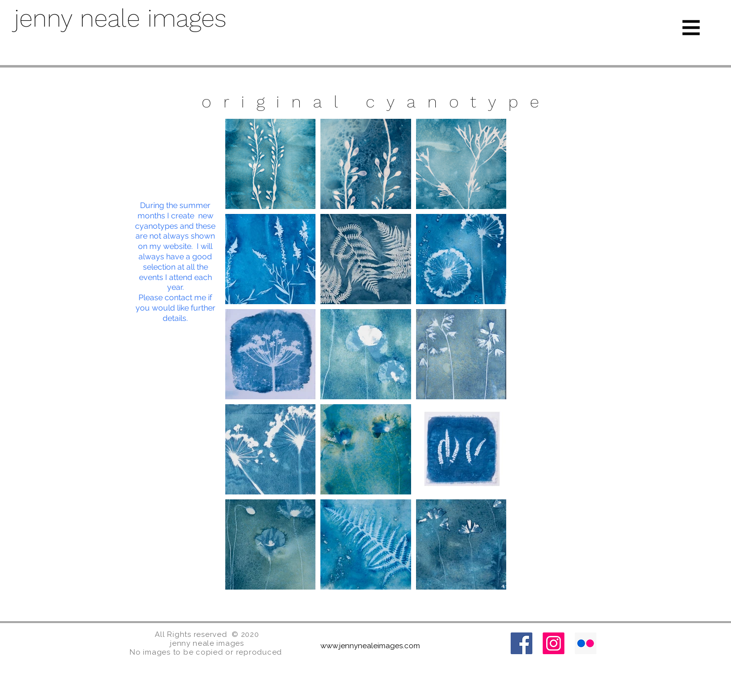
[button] (691, 28)
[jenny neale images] (159, 18)
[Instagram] (554, 643)
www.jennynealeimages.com (370, 646)
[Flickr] (586, 643)
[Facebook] (522, 643)
